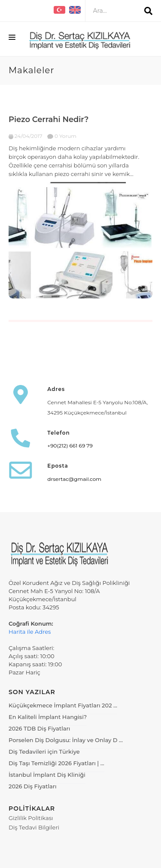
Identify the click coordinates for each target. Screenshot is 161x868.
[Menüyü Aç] (12, 39)
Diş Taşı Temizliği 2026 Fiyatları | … (56, 763)
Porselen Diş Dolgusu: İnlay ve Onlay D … (66, 740)
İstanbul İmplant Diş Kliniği (47, 775)
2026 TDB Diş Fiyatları (39, 728)
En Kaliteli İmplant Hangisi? (48, 717)
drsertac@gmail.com (74, 479)
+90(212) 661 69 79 (70, 446)
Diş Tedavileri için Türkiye (44, 752)
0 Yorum (62, 136)
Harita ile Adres (30, 632)
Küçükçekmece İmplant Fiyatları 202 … (63, 705)
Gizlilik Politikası (31, 818)
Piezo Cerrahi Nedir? (49, 119)
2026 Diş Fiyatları (33, 786)
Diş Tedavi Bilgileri (34, 827)
